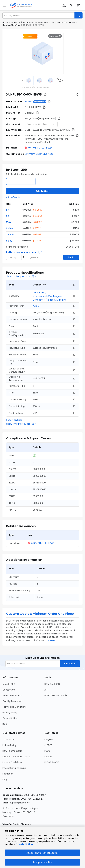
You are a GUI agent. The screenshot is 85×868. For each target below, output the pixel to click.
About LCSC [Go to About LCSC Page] (9, 684)
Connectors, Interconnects (36, 22)
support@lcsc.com (20, 803)
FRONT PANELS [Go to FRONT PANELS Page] (52, 762)
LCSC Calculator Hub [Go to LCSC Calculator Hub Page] (56, 695)
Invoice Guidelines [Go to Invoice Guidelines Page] (12, 762)
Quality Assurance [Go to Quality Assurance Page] (12, 701)
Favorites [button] (55, 36)
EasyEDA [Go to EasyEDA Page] (49, 740)
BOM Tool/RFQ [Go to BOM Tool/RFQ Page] (52, 684)
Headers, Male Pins (11, 25)
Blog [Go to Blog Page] (5, 724)
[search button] (78, 15)
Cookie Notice (24, 844)
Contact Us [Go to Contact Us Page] (9, 690)
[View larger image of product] (43, 53)
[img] (29, 80)
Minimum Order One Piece (39, 154)
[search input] (39, 15)
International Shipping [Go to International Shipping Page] (14, 768)
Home (5, 22)
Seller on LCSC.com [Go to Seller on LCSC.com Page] (13, 695)
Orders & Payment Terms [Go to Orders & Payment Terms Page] (16, 757)
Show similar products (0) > (21, 276)
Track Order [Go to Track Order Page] (9, 740)
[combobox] (41, 124)
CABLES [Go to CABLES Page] (48, 757)
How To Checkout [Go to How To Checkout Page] (12, 751)
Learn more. (52, 640)
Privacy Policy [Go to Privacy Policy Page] (10, 713)
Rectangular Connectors (63, 22)
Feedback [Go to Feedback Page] (8, 774)
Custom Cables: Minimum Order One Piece (40, 614)
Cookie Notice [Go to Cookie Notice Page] (10, 718)
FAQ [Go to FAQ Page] (5, 779)
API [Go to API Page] (46, 690)
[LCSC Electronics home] (21, 5)
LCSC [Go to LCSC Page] (47, 751)
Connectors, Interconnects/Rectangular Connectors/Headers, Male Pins (50, 296)
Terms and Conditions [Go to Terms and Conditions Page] (14, 707)
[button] (64, 5)
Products (16, 22)
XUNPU (28, 101)
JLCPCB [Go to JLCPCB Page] (48, 745)
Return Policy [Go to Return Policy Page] (9, 745)
